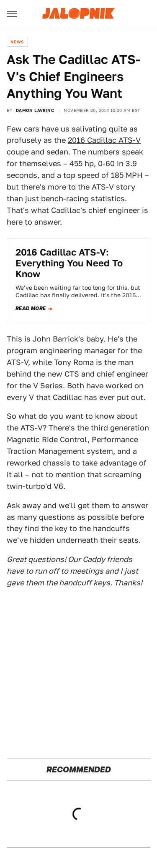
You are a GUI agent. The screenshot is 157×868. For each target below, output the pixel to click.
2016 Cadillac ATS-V (104, 140)
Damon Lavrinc (35, 110)
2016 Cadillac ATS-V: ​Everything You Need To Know (69, 263)
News (17, 42)
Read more (31, 309)
